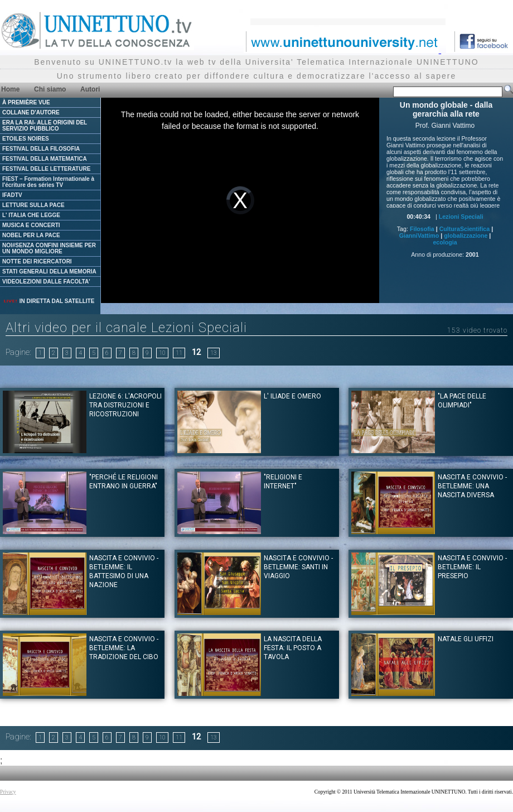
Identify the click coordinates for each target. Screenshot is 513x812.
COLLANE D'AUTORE (31, 112)
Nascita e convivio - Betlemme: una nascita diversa (472, 486)
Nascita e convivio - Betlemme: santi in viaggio (298, 567)
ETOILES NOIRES (26, 139)
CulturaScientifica (465, 229)
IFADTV (12, 195)
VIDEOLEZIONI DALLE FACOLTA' (46, 282)
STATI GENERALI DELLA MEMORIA (49, 272)
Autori (90, 89)
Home (10, 89)
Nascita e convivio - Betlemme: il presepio (472, 567)
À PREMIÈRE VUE (26, 102)
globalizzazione (466, 236)
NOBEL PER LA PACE (31, 235)
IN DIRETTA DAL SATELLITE (49, 301)
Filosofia (422, 229)
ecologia (445, 242)
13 (214, 353)
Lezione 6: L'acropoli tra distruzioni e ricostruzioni (125, 405)
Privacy (8, 792)
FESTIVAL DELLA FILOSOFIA (41, 149)
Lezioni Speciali (461, 217)
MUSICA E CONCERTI (31, 225)
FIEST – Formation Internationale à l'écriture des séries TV (48, 182)
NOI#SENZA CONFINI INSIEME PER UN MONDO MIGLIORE (49, 248)
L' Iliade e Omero (292, 396)
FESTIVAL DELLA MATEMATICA (45, 159)
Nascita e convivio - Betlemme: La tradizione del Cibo (124, 648)
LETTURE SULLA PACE (33, 205)
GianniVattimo (419, 236)
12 (196, 352)
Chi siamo (50, 89)
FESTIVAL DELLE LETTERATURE (46, 169)
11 (179, 353)
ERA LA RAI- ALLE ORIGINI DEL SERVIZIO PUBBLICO (45, 126)
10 (162, 353)
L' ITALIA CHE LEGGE (31, 215)
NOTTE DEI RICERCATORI (37, 261)
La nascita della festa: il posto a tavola (293, 648)
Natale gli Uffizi (466, 639)
